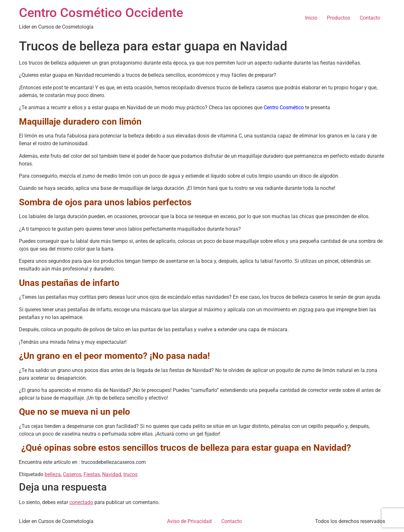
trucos (130, 474)
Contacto (370, 18)
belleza (53, 474)
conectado (81, 502)
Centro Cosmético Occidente (101, 13)
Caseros (72, 474)
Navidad (112, 474)
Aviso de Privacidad (189, 521)
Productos (338, 18)
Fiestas (92, 474)
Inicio (311, 18)
